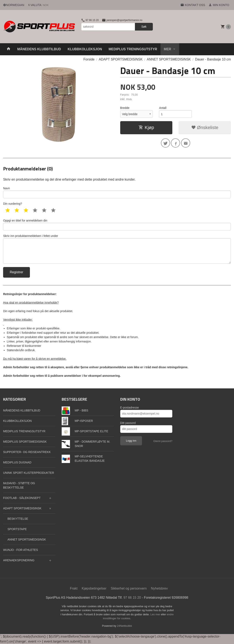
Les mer (156, 614)
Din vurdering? (13, 204)
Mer (168, 49)
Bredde (125, 108)
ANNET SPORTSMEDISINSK (27, 539)
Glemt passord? (163, 441)
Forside (89, 59)
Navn (117, 192)
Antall (163, 108)
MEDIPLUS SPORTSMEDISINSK (25, 442)
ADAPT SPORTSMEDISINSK (22, 508)
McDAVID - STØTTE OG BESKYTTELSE (19, 485)
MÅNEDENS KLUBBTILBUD (39, 49)
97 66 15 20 (90, 20)
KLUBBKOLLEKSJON (85, 49)
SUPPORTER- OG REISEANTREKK (27, 452)
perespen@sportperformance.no (122, 20)
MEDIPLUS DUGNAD (17, 462)
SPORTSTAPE (17, 529)
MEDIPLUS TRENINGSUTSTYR (133, 49)
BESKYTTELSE (18, 519)
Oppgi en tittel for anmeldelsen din (117, 225)
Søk (144, 27)
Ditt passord (128, 423)
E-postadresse (130, 408)
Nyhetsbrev (159, 588)
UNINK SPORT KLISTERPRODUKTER (29, 473)
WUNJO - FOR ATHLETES (21, 550)
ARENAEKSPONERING (19, 560)
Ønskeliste (205, 127)
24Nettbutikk (125, 626)
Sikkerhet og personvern (129, 588)
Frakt (74, 588)
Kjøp (146, 127)
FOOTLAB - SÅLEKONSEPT (22, 498)
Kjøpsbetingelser (94, 588)
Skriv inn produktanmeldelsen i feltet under (117, 249)
